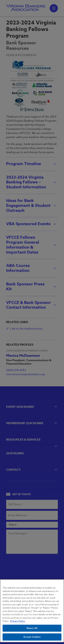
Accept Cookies (32, 637)
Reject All (32, 628)
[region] (32, 611)
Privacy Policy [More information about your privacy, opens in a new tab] (18, 621)
